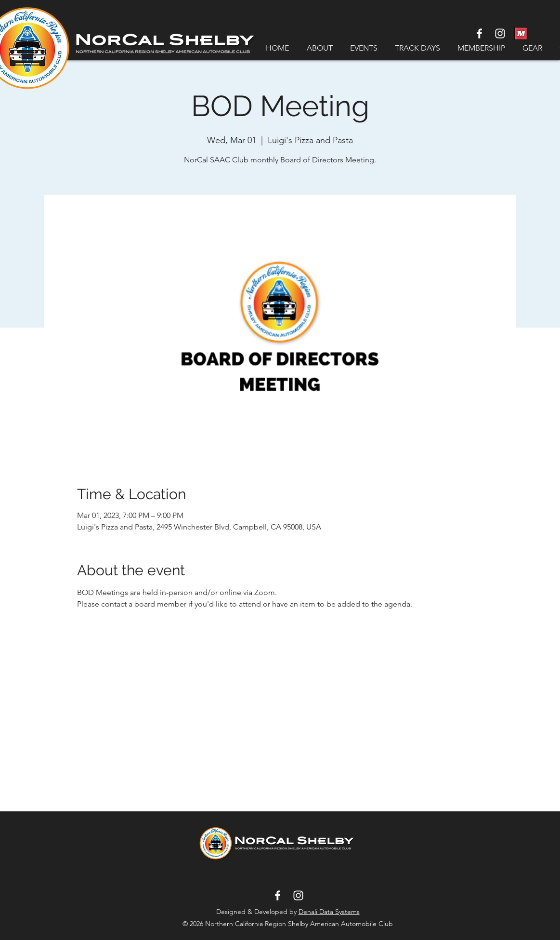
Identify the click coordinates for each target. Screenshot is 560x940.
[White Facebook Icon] (479, 33)
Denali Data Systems (329, 912)
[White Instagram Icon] (500, 33)
